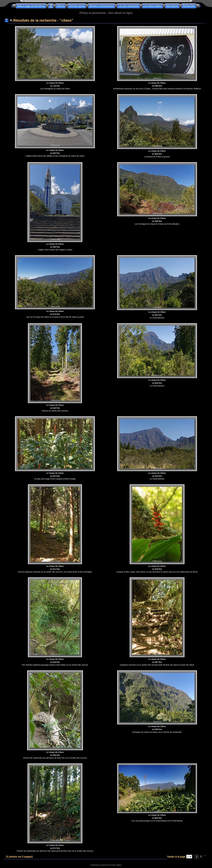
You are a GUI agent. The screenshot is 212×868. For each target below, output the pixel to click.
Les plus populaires (128, 6)
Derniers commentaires (102, 6)
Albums (60, 6)
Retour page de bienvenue (31, 6)
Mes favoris (172, 6)
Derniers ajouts (77, 6)
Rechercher (189, 6)
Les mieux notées (153, 6)
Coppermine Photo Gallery (111, 865)
